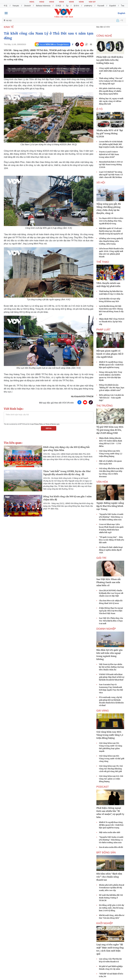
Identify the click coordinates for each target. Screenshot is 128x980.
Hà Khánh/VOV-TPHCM (82, 396)
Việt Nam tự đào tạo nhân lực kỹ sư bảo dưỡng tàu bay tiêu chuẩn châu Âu (111, 667)
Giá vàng (103, 711)
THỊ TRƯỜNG (105, 406)
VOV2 (42, 2)
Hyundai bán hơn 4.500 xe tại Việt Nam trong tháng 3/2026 (111, 165)
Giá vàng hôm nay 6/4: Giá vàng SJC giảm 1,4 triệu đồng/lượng (111, 779)
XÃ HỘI (101, 183)
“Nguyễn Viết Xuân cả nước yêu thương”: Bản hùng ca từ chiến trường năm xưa (111, 517)
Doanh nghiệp (106, 629)
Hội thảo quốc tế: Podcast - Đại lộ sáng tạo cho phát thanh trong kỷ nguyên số (111, 231)
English (121, 13)
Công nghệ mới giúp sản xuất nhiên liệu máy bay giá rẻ (111, 71)
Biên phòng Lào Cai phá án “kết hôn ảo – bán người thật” (111, 398)
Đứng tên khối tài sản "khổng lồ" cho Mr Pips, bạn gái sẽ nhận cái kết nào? (112, 388)
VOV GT (92, 2)
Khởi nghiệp (105, 923)
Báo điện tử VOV (103, 27)
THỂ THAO (103, 262)
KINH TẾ (9, 27)
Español (113, 6)
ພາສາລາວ (88, 6)
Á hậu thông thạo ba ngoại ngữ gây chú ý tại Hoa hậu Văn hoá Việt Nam (111, 611)
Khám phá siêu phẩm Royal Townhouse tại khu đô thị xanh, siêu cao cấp (112, 888)
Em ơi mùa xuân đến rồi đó (111, 847)
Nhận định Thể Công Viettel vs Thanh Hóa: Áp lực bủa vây (112, 322)
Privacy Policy (39, 424)
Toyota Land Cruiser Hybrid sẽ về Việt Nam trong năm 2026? (109, 154)
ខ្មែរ (67, 6)
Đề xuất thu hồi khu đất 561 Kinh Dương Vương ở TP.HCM (111, 898)
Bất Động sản (106, 852)
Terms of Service (51, 424)
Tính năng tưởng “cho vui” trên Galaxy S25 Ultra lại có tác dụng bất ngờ (111, 81)
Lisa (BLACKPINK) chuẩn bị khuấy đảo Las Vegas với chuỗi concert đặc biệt (111, 593)
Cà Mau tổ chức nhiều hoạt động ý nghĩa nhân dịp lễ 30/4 (111, 550)
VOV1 (32, 2)
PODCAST (103, 787)
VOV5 (71, 2)
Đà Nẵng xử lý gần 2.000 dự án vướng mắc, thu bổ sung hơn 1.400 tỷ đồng (111, 908)
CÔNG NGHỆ (104, 36)
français (16, 6)
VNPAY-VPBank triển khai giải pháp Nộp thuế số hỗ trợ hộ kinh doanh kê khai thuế (112, 677)
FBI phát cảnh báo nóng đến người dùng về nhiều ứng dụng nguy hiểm (110, 91)
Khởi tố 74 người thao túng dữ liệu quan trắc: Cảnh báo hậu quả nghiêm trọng (111, 365)
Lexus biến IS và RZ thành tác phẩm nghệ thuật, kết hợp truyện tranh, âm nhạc (111, 144)
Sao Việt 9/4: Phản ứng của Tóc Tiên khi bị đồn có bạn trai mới (111, 621)
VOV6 (81, 2)
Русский (101, 6)
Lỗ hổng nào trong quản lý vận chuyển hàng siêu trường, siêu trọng (111, 241)
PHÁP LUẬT (103, 330)
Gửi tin (49, 428)
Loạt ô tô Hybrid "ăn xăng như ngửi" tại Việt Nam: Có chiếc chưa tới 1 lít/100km (111, 175)
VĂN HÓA (102, 482)
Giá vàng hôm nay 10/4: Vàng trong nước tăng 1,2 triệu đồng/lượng (111, 454)
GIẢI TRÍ (101, 558)
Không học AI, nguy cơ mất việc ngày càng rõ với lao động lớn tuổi (111, 101)
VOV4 (61, 2)
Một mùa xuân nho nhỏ (110, 832)
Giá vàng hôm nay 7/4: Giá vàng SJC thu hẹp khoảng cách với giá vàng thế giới (111, 769)
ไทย (123, 6)
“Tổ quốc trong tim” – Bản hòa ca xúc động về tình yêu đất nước (112, 540)
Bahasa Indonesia (43, 6)
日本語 (58, 6)
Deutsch (27, 6)
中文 (6, 6)
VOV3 (52, 2)
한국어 (76, 6)
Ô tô (100, 109)
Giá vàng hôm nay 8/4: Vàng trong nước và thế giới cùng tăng (112, 759)
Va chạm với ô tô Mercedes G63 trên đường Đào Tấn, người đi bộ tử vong (111, 221)
